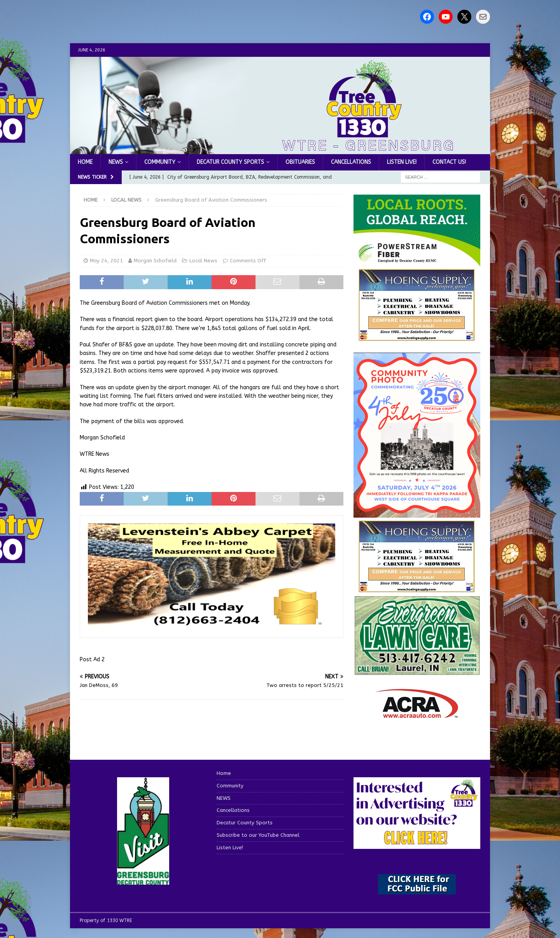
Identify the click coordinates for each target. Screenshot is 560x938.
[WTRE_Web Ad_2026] (417, 263)
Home (85, 162)
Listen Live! (402, 162)
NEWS (116, 162)
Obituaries (300, 162)
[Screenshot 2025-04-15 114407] (417, 672)
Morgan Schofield (155, 261)
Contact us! (449, 162)
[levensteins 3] (212, 625)
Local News (203, 261)
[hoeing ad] (417, 337)
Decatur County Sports (230, 162)
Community (160, 162)
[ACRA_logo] (417, 714)
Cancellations (351, 162)
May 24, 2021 (106, 261)
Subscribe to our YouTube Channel (258, 835)
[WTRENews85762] (417, 588)
